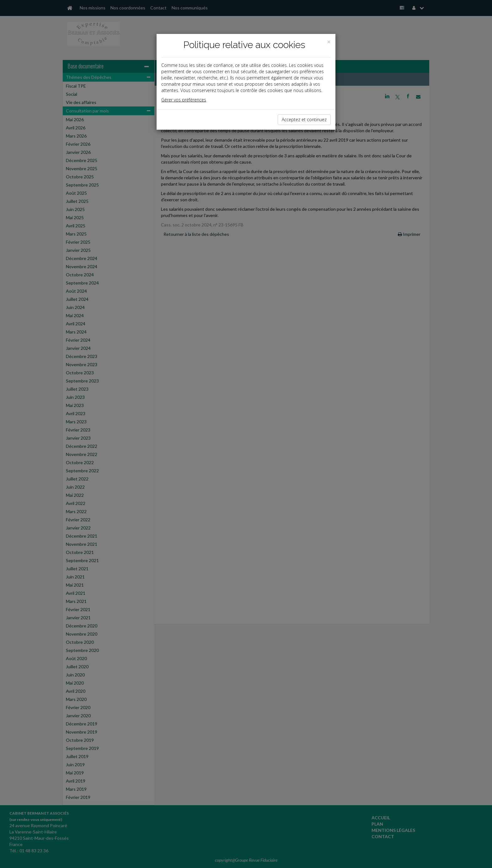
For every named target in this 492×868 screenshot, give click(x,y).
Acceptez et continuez (304, 119)
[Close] (329, 42)
